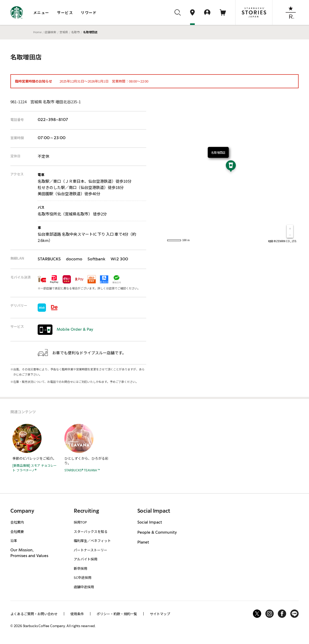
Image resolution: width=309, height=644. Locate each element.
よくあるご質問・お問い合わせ (34, 614)
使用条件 (77, 614)
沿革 (14, 541)
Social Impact (150, 523)
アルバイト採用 (86, 559)
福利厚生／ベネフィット (92, 541)
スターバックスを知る (91, 531)
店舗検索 (50, 32)
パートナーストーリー (90, 550)
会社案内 (17, 522)
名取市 (75, 32)
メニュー (41, 12)
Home (37, 32)
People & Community (157, 533)
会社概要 (17, 531)
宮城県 (64, 32)
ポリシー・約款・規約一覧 (117, 614)
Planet (143, 543)
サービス (65, 12)
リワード (89, 12)
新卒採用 (80, 568)
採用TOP (80, 522)
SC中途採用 (83, 577)
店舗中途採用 (84, 587)
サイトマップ (160, 614)
